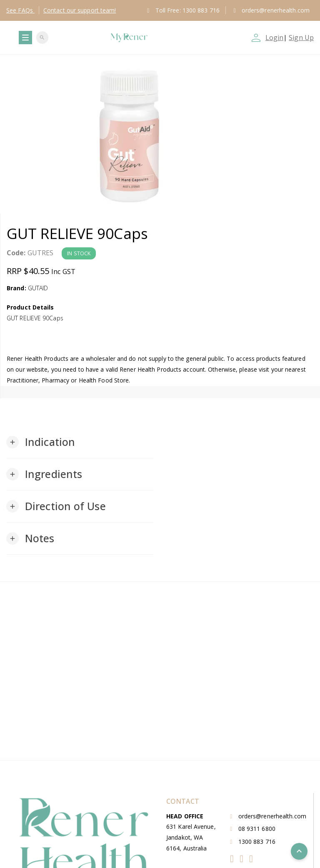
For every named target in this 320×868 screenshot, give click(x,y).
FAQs (20, 10)
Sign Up (301, 38)
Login (275, 38)
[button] (41, 442)
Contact (80, 10)
